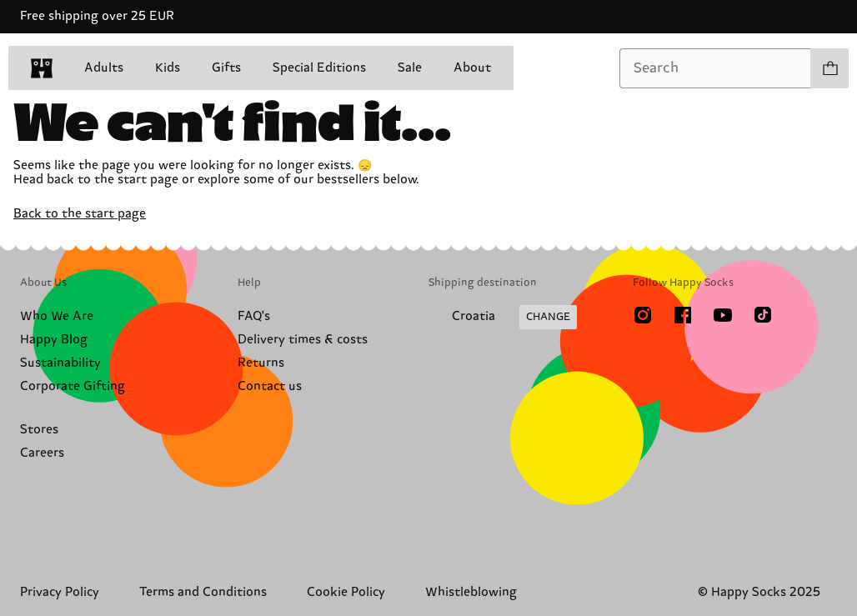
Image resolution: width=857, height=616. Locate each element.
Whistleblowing (471, 592)
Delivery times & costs (303, 340)
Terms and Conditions (203, 592)
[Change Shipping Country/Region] (503, 318)
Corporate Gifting (73, 386)
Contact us (270, 386)
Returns (261, 363)
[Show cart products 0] (829, 68)
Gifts (226, 68)
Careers (42, 453)
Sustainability (60, 363)
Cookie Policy (346, 592)
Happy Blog (54, 340)
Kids (168, 68)
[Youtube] (723, 315)
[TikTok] (763, 315)
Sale (410, 68)
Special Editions (319, 68)
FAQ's (254, 316)
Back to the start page (80, 214)
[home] (42, 68)
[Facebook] (683, 315)
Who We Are (57, 316)
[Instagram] (643, 315)
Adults (104, 68)
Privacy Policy (60, 592)
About (472, 68)
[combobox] (715, 68)
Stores (39, 430)
